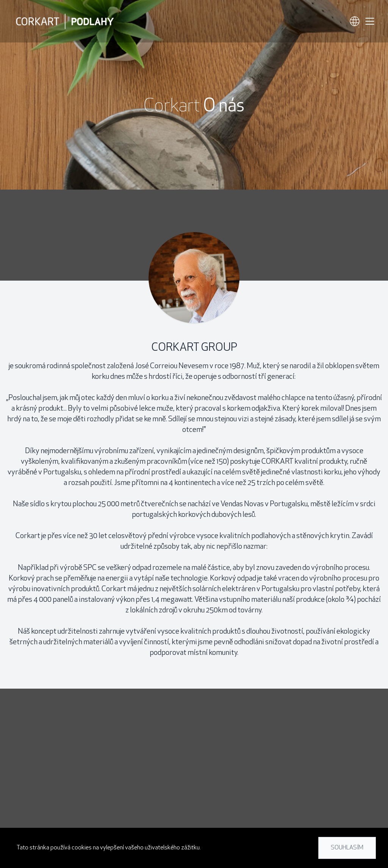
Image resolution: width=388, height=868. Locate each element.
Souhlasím (347, 848)
